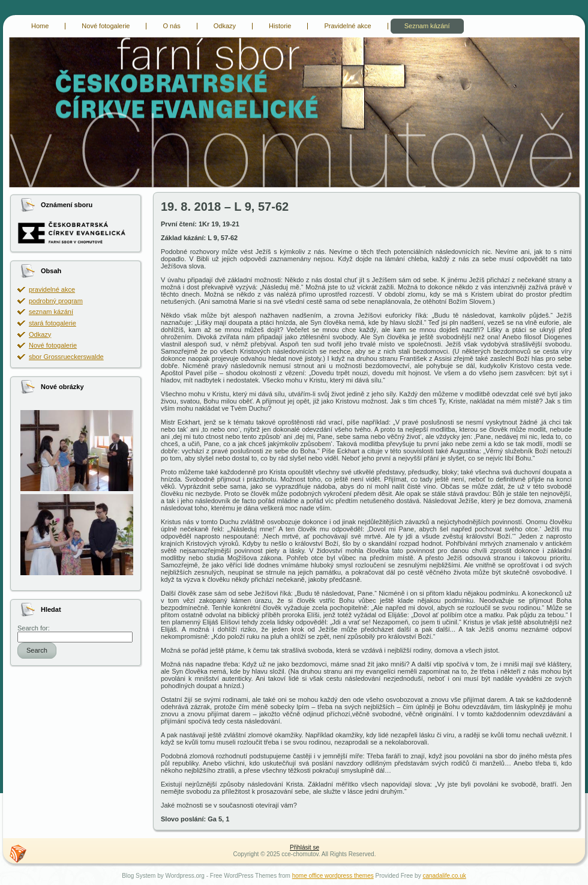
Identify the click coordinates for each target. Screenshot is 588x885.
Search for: (34, 628)
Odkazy (40, 334)
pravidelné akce (52, 289)
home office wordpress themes (333, 876)
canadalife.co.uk (444, 876)
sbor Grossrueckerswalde (66, 357)
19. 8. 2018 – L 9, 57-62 (225, 207)
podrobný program (56, 301)
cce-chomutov (16, 39)
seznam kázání (51, 312)
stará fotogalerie (52, 323)
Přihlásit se (304, 847)
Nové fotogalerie (53, 345)
